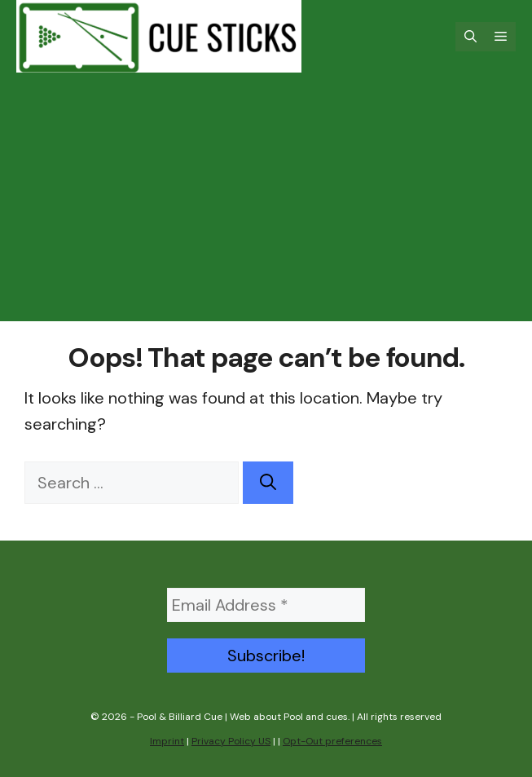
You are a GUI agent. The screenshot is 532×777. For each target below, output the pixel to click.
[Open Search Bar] (470, 37)
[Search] (268, 483)
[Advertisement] (266, 207)
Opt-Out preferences (332, 741)
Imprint (167, 741)
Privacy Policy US (231, 741)
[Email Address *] (266, 605)
